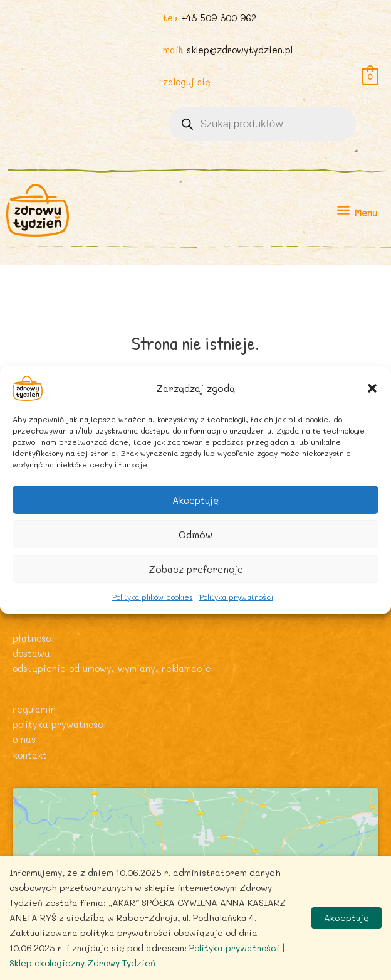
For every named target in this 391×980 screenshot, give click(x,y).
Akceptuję (195, 499)
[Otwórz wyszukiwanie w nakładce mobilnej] (263, 124)
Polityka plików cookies (153, 597)
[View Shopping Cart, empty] (370, 76)
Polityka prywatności (236, 597)
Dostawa (31, 653)
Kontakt (30, 755)
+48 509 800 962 (219, 18)
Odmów (195, 534)
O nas (24, 739)
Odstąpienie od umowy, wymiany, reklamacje (112, 668)
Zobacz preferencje (196, 568)
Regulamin (34, 709)
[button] (372, 388)
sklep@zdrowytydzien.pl (240, 50)
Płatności (34, 638)
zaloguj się (187, 82)
